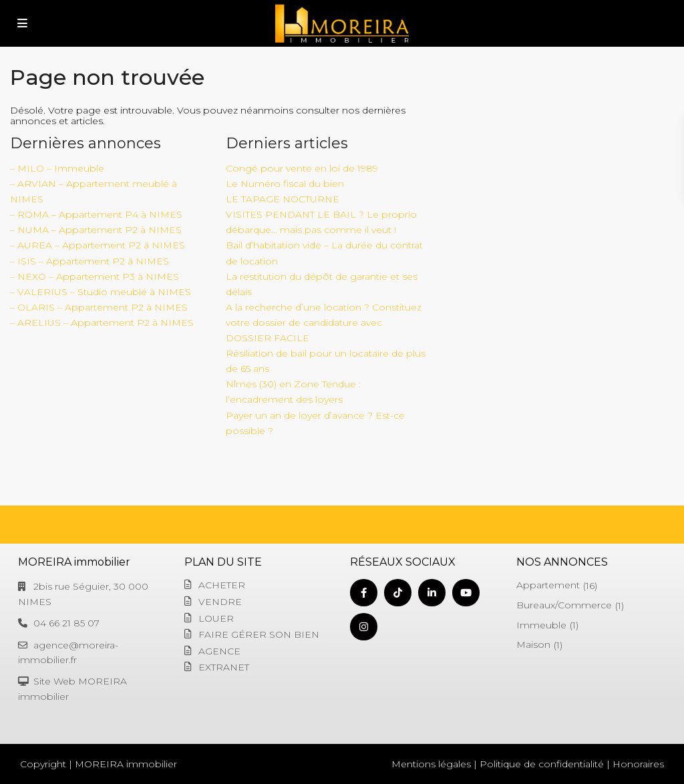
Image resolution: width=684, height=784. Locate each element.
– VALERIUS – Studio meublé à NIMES (101, 292)
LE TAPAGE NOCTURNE (283, 199)
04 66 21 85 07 (66, 623)
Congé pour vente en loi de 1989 (302, 168)
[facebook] (364, 593)
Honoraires (638, 764)
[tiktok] (398, 593)
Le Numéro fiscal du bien (285, 184)
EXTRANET (224, 667)
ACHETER (222, 585)
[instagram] (364, 627)
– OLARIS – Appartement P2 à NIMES (99, 307)
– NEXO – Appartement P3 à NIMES (95, 276)
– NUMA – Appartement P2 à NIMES (96, 230)
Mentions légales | (434, 764)
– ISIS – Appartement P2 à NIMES (90, 261)
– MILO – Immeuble (57, 168)
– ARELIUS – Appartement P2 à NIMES (102, 323)
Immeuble (541, 625)
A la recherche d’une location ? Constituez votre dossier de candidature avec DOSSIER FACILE (324, 323)
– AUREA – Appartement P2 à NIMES (98, 245)
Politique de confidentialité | (545, 764)
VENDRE (220, 602)
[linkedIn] (432, 593)
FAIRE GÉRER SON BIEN (259, 634)
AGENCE (219, 651)
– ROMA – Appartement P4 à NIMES (96, 214)
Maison (533, 644)
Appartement (548, 585)
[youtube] (466, 593)
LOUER (216, 618)
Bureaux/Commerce (564, 605)
